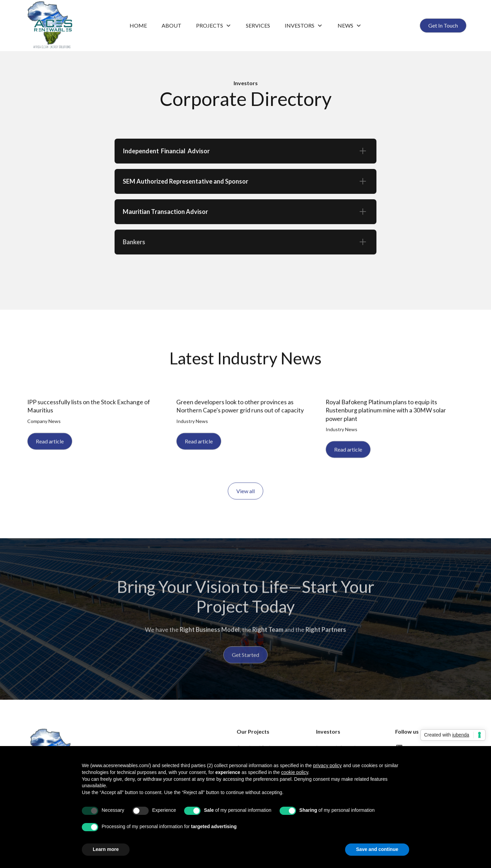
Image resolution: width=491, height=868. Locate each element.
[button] (214, 26)
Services (258, 25)
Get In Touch (443, 25)
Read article (50, 444)
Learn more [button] (106, 849)
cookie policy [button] (294, 772)
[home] (71, 26)
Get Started (245, 660)
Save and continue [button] (377, 849)
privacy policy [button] (327, 765)
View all (245, 493)
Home (138, 25)
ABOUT (172, 25)
